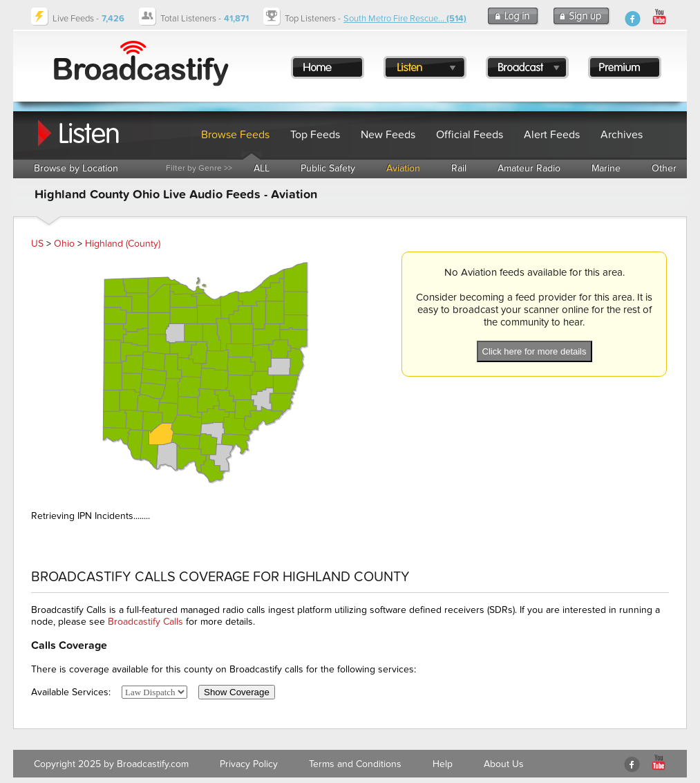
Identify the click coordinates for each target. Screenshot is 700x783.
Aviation (403, 168)
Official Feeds (470, 135)
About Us (504, 764)
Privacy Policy (249, 764)
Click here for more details (535, 351)
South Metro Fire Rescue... (405, 19)
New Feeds (388, 135)
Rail (459, 168)
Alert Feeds (552, 135)
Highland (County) (123, 244)
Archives (622, 135)
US (37, 244)
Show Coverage (237, 692)
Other (664, 168)
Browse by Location (76, 168)
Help (443, 764)
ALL (262, 168)
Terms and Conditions (355, 764)
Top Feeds (315, 135)
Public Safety (328, 168)
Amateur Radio (529, 168)
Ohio (64, 244)
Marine (606, 168)
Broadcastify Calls (145, 622)
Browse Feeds (235, 135)
